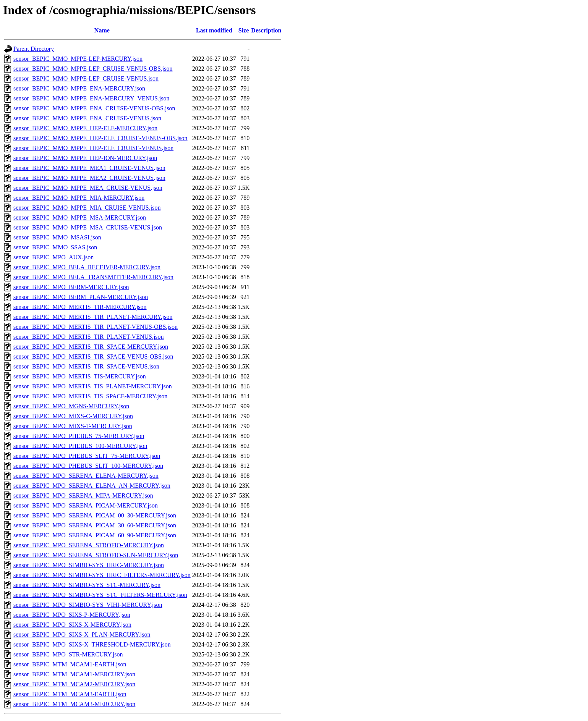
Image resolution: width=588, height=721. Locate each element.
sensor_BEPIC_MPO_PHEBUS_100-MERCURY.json (80, 446)
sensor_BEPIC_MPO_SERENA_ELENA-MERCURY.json (86, 476)
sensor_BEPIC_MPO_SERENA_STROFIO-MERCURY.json (89, 545)
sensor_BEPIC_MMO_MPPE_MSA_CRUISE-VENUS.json (88, 227)
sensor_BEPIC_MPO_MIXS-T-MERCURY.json (73, 426)
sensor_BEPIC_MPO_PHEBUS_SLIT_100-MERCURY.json (88, 466)
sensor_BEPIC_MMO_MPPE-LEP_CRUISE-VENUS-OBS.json (93, 69)
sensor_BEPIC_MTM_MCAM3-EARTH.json (70, 694)
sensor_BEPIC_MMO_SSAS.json (55, 247)
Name (102, 30)
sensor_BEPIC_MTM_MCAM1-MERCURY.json (74, 674)
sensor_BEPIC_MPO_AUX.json (53, 257)
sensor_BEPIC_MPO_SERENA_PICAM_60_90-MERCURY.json (95, 535)
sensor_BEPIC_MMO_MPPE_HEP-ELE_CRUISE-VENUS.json (93, 148)
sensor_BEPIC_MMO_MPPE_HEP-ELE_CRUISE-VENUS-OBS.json (100, 138)
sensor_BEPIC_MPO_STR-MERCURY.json (68, 654)
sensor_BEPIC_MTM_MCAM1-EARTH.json (70, 664)
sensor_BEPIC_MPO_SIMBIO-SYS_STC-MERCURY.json (87, 585)
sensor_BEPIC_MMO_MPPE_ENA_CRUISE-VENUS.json (87, 118)
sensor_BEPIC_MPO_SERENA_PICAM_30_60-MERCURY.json (95, 525)
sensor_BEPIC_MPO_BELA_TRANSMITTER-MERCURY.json (93, 277)
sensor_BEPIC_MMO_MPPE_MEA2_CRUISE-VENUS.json (89, 178)
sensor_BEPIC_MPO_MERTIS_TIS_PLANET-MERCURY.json (93, 386)
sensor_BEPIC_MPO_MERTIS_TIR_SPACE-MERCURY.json (91, 347)
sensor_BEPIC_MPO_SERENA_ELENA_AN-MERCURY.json (92, 486)
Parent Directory (34, 49)
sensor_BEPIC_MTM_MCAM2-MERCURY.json (74, 684)
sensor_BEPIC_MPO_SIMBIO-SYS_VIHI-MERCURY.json (88, 605)
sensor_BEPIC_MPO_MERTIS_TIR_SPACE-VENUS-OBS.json (93, 356)
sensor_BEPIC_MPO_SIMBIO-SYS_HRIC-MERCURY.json (89, 565)
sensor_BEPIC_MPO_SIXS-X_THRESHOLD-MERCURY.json (92, 644)
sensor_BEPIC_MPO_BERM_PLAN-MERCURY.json (81, 297)
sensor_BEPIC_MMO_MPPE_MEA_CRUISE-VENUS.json (88, 188)
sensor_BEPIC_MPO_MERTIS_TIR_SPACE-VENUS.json (86, 366)
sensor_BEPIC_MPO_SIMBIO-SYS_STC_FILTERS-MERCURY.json (100, 595)
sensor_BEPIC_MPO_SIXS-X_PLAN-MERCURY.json (82, 635)
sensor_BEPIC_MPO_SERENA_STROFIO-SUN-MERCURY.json (96, 555)
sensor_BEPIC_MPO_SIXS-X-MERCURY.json (72, 625)
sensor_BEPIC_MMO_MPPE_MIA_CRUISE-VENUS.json (87, 208)
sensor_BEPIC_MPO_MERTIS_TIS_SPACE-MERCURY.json (90, 396)
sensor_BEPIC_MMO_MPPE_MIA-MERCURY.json (79, 198)
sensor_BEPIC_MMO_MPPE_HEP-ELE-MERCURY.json (85, 128)
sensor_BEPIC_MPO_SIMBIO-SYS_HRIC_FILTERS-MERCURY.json (102, 575)
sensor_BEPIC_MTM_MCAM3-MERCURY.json (74, 704)
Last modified (214, 30)
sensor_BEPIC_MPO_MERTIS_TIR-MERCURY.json (80, 307)
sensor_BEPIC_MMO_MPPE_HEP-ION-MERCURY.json (85, 158)
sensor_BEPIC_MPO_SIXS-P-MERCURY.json (72, 615)
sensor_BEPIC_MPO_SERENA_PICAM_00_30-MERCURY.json (95, 515)
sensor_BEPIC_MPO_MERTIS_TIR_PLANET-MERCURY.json (93, 317)
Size (244, 30)
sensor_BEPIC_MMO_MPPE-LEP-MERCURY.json (78, 59)
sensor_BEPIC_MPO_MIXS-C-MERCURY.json (73, 416)
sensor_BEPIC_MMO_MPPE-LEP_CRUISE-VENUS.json (86, 78)
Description (266, 30)
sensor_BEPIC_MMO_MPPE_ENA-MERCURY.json (79, 88)
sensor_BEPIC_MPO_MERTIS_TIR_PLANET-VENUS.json (89, 337)
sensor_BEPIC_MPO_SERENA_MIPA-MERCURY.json (83, 495)
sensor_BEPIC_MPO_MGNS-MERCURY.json (71, 406)
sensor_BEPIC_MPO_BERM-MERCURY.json (71, 287)
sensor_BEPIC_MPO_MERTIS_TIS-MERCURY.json (80, 376)
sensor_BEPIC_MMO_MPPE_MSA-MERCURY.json (80, 217)
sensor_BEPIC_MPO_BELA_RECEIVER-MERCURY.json (87, 267)
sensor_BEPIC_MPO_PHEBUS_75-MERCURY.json (79, 436)
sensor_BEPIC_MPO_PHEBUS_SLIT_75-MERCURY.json (87, 456)
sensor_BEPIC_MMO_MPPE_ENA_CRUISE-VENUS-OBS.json (94, 108)
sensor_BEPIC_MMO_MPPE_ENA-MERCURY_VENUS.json (92, 98)
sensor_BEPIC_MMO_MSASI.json (57, 237)
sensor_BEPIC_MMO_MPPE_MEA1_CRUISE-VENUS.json (89, 168)
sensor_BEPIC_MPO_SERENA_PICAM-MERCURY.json (86, 505)
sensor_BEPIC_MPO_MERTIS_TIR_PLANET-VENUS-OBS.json (96, 327)
